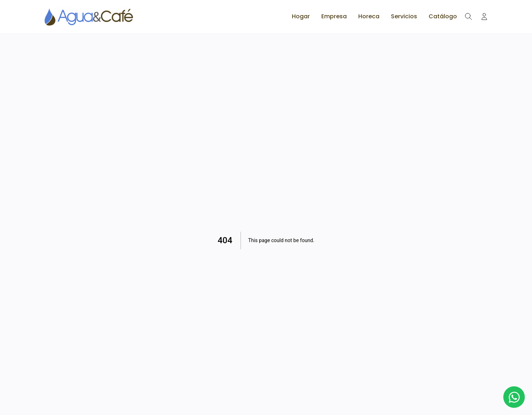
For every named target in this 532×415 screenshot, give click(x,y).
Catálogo (443, 16)
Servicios (404, 16)
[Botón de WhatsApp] (514, 397)
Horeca (369, 16)
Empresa (334, 16)
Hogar (301, 16)
